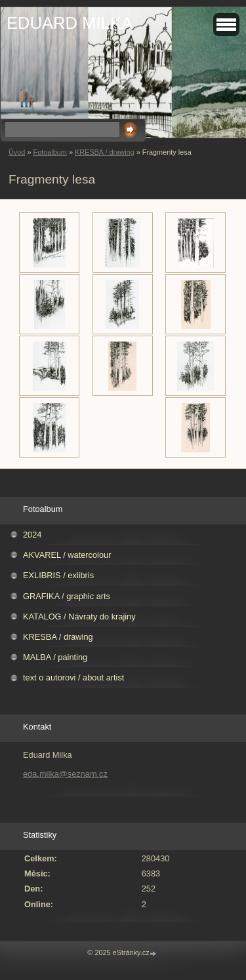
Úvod (17, 152)
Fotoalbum (50, 152)
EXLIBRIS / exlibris (58, 575)
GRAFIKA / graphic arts (67, 596)
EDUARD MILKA (70, 23)
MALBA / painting (55, 657)
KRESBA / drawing (105, 152)
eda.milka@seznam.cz (65, 774)
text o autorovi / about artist (73, 677)
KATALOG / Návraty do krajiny (79, 617)
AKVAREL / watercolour (67, 555)
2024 (32, 535)
